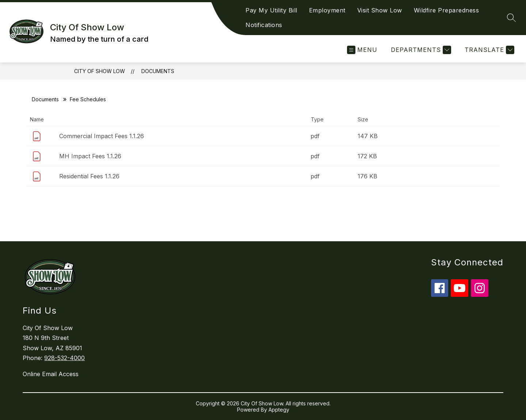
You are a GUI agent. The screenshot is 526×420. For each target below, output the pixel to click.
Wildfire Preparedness (447, 10)
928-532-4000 (64, 358)
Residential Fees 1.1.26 (89, 176)
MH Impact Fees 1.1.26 (90, 156)
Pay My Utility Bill (271, 10)
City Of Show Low (100, 71)
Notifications (264, 25)
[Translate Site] (489, 50)
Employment (327, 10)
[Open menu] (362, 50)
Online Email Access (51, 374)
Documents (158, 71)
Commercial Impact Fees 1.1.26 (102, 136)
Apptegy (279, 410)
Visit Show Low (380, 10)
